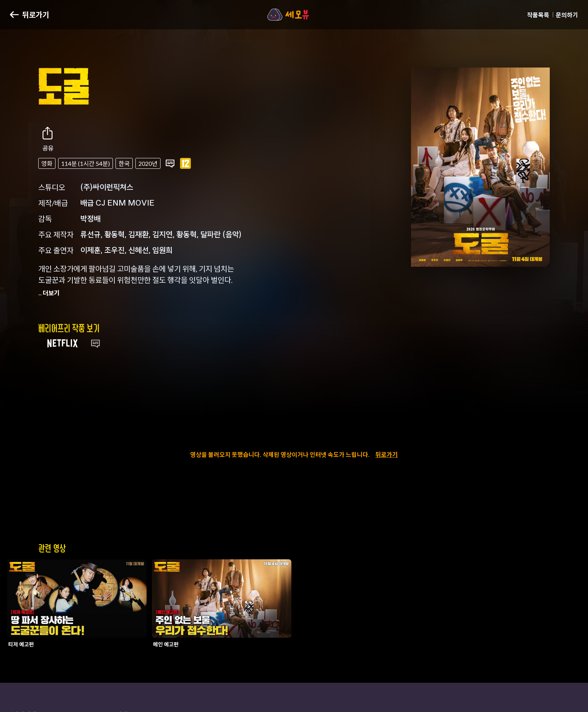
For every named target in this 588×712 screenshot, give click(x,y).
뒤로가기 (387, 454)
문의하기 (567, 15)
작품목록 (538, 15)
